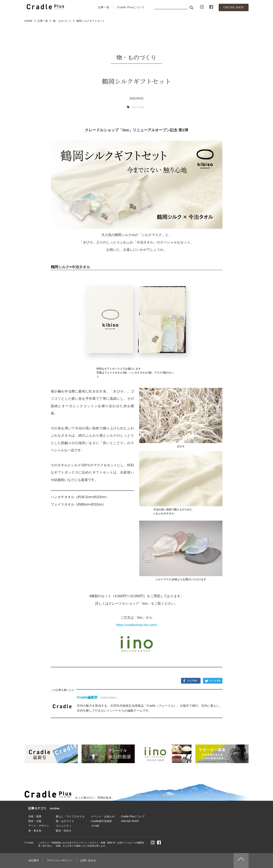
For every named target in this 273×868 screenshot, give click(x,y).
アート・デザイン (39, 826)
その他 (95, 826)
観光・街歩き (64, 831)
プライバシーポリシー (60, 860)
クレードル (138, 107)
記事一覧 (104, 7)
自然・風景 (35, 816)
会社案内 (34, 860)
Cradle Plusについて (131, 7)
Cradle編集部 (87, 697)
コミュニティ (64, 826)
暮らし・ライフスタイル (70, 816)
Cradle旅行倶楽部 (101, 821)
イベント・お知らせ (103, 816)
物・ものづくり (62, 21)
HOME (29, 21)
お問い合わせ (88, 860)
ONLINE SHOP (130, 821)
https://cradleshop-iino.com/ (136, 625)
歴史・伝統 (35, 821)
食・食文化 (35, 831)
